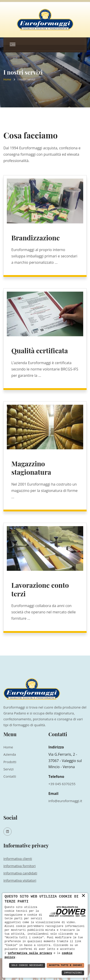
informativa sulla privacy (30, 953)
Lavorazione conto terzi (40, 589)
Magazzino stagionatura (31, 468)
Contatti (10, 776)
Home (7, 79)
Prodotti (10, 762)
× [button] (83, 896)
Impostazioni (73, 973)
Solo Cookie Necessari (27, 965)
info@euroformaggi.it (65, 801)
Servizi (9, 769)
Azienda (10, 754)
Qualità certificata (40, 351)
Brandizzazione (36, 238)
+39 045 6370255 (62, 784)
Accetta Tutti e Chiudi (65, 965)
